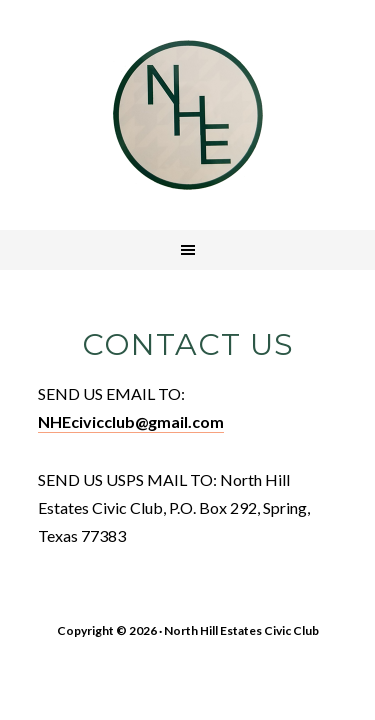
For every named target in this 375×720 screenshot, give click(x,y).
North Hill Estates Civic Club (188, 115)
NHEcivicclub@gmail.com (131, 421)
